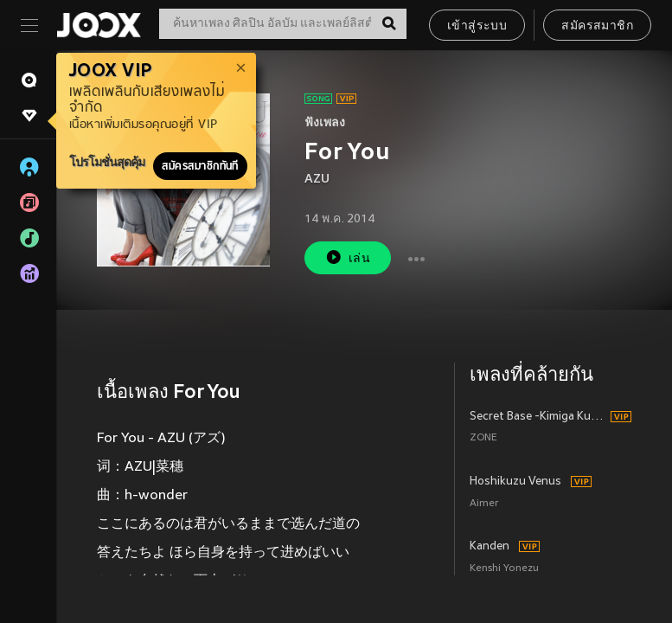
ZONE (483, 438)
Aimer (484, 504)
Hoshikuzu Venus (515, 482)
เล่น (348, 257)
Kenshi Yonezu (504, 569)
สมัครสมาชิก (597, 26)
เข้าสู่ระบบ (477, 26)
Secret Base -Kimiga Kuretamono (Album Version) (538, 417)
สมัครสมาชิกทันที (200, 166)
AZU (317, 180)
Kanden (490, 547)
